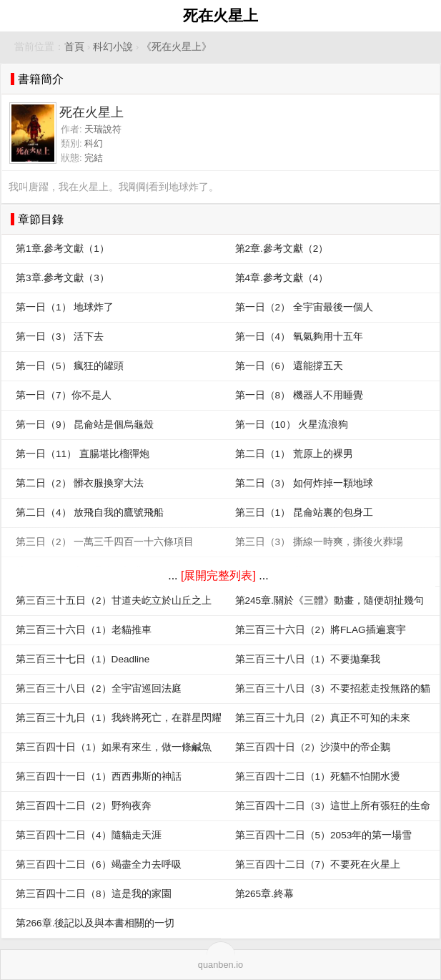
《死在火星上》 (177, 47)
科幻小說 (113, 47)
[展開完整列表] (218, 575)
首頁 (74, 47)
